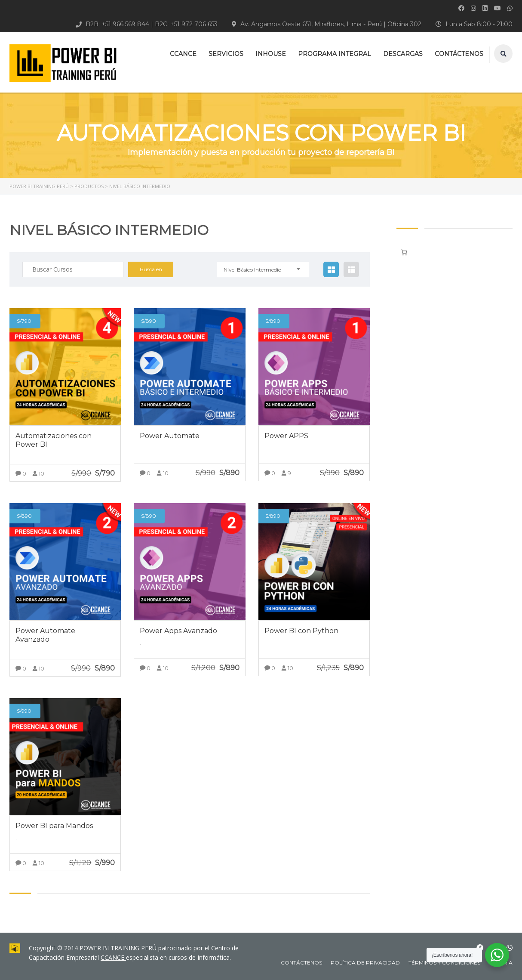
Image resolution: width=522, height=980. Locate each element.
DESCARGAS (403, 54)
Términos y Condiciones (444, 963)
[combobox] (263, 269)
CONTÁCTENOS (459, 54)
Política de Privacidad (365, 963)
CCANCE (183, 54)
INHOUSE (271, 54)
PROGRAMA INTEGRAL (335, 54)
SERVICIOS (226, 54)
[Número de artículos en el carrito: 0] (404, 252)
